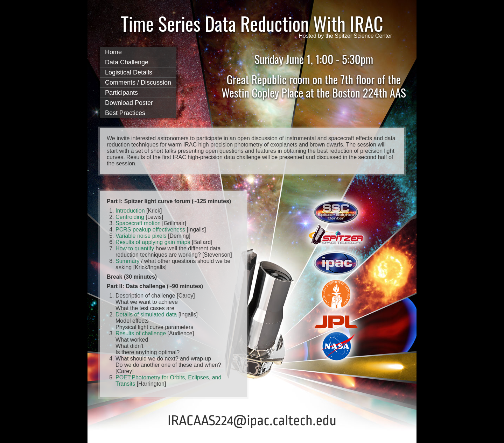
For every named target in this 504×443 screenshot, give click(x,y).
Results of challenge (141, 333)
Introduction (130, 211)
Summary (127, 261)
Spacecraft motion (138, 223)
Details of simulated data (146, 315)
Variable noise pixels (141, 236)
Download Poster (129, 103)
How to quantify (136, 248)
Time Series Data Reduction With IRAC (252, 23)
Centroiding (130, 217)
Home (113, 52)
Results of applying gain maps (153, 242)
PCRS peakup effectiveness (150, 230)
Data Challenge (127, 62)
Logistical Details (129, 72)
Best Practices (125, 113)
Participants (121, 93)
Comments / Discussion (138, 83)
